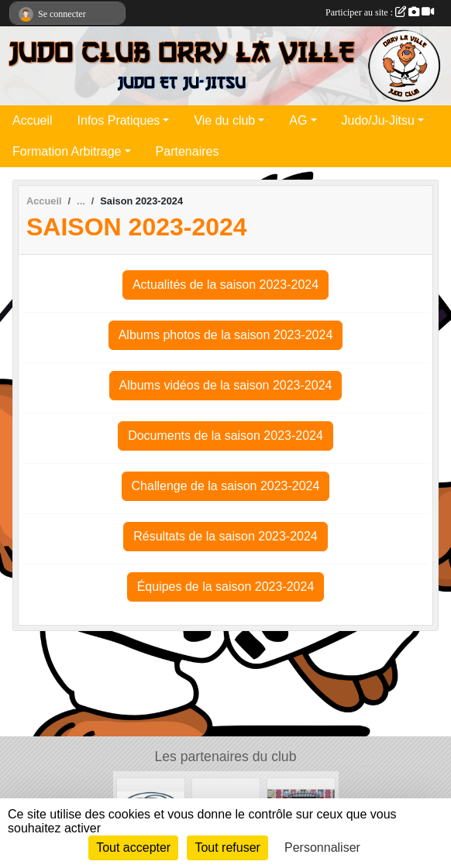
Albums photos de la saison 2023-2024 (226, 335)
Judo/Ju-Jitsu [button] (378, 120)
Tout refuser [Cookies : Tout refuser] (227, 847)
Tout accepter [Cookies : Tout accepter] (133, 847)
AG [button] (298, 120)
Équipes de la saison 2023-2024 (226, 587)
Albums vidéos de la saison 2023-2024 (226, 385)
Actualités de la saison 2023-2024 (225, 285)
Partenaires (188, 151)
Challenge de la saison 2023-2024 (226, 486)
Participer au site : (380, 12)
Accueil (33, 120)
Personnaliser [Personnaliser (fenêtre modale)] (322, 847)
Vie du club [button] (224, 120)
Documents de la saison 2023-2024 (225, 436)
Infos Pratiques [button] (119, 120)
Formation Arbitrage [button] (67, 151)
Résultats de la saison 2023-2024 (225, 536)
